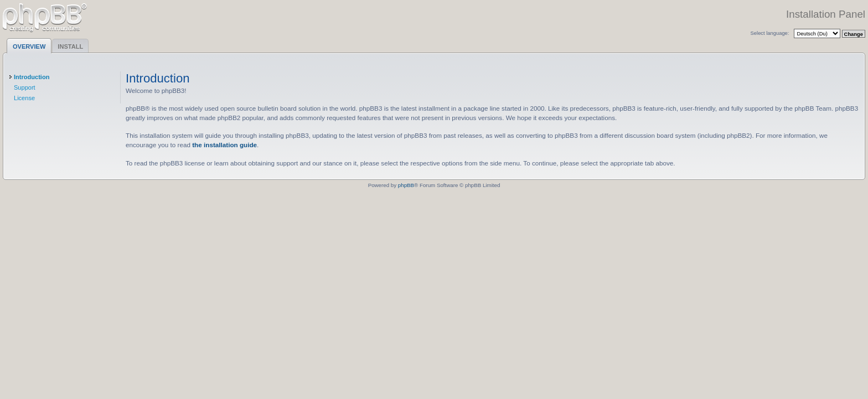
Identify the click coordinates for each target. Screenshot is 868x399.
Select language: (770, 33)
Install (70, 46)
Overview (29, 46)
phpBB (406, 185)
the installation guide (224, 145)
